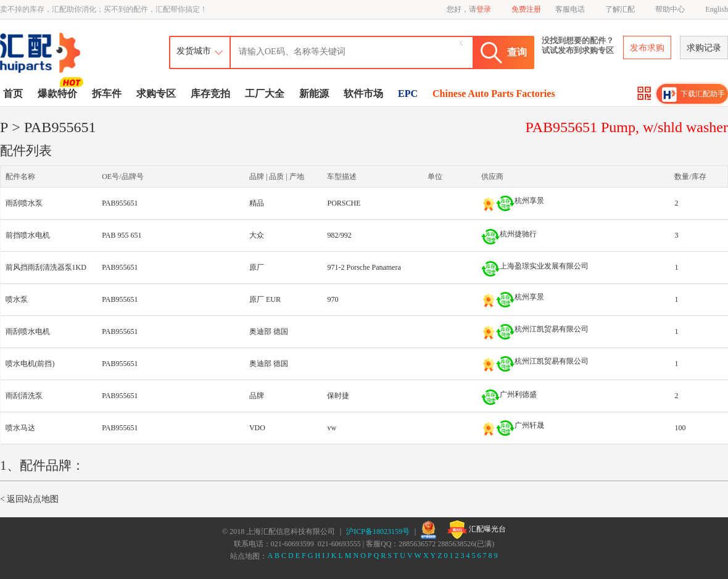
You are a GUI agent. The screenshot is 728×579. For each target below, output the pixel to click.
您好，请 (469, 9)
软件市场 (363, 94)
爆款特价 (59, 93)
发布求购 (647, 48)
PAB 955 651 (122, 235)
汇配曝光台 (477, 530)
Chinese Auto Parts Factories (494, 94)
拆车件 (107, 94)
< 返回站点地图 (29, 499)
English (717, 9)
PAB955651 (120, 203)
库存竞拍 (210, 94)
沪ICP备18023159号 (378, 531)
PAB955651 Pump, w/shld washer (627, 127)
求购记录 (704, 48)
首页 (13, 94)
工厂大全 (265, 94)
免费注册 (526, 9)
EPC (408, 94)
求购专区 (156, 94)
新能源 (314, 94)
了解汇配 (620, 9)
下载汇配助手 (693, 94)
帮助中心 (670, 9)
